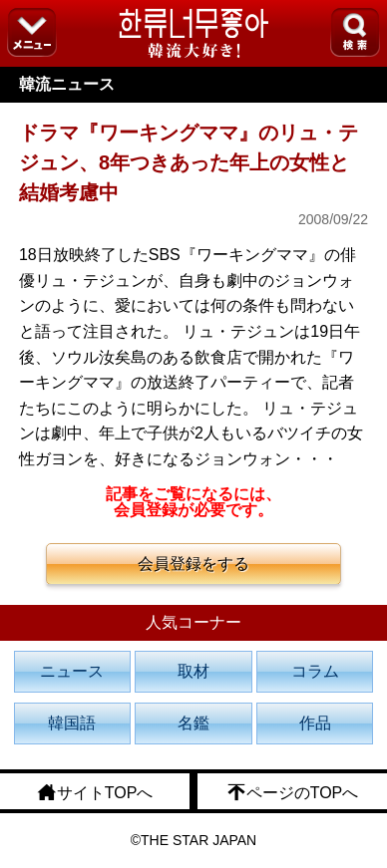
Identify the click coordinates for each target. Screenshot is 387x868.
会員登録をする (193, 564)
